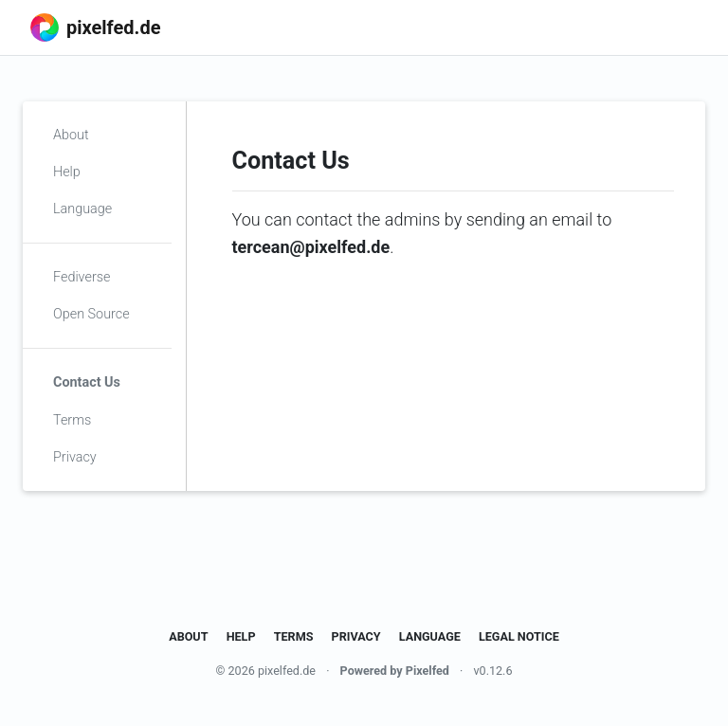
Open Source (91, 314)
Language (82, 209)
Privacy (75, 457)
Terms (72, 420)
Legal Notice (519, 636)
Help (67, 172)
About (71, 135)
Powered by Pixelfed (395, 671)
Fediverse (82, 277)
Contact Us (87, 382)
